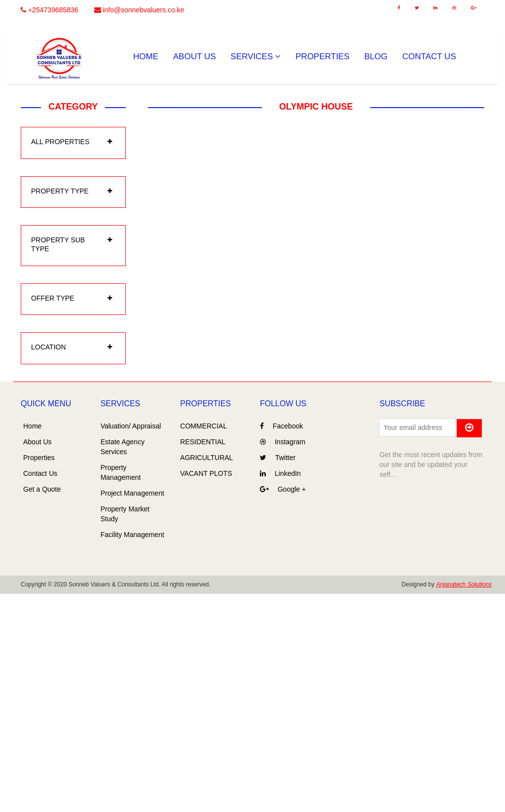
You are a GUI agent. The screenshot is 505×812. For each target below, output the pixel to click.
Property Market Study (125, 514)
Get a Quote (42, 489)
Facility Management (132, 535)
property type (60, 191)
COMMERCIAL (203, 426)
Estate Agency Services (123, 447)
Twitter (278, 458)
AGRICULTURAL (206, 458)
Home (146, 57)
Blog (376, 57)
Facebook (281, 426)
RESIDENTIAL (203, 442)
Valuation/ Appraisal (131, 426)
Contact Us (429, 57)
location (49, 347)
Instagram (283, 442)
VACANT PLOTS (206, 473)
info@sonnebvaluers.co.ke (139, 10)
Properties (322, 57)
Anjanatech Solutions (464, 584)
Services (256, 57)
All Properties (60, 142)
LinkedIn (280, 473)
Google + (283, 489)
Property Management (121, 472)
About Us (195, 57)
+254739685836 (50, 10)
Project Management (132, 493)
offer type (53, 298)
